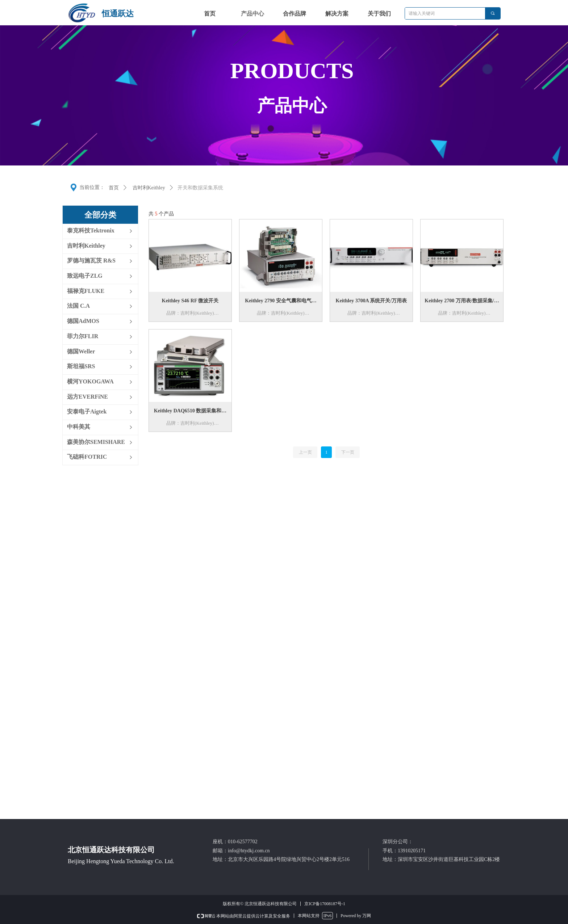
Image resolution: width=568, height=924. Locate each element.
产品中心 (252, 14)
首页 (114, 188)
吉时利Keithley (149, 188)
